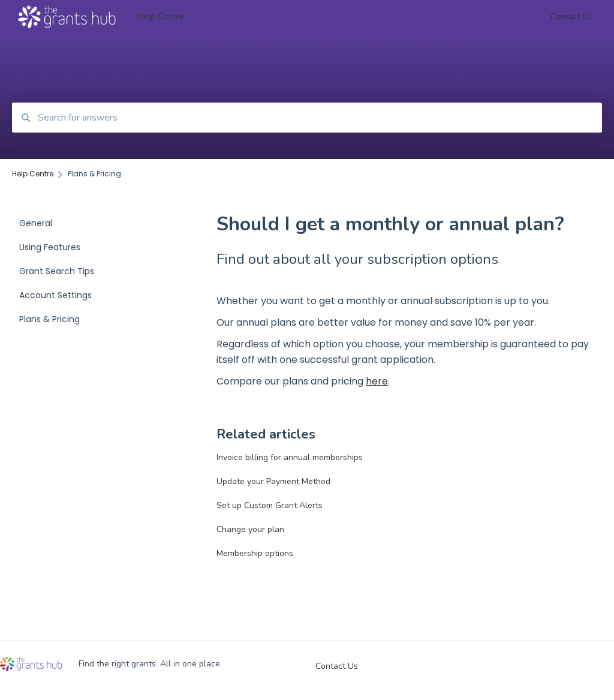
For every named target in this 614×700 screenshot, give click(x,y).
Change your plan (250, 529)
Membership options (255, 553)
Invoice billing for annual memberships (290, 457)
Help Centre (160, 16)
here (377, 381)
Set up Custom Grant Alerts (270, 505)
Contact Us (337, 666)
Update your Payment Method (273, 481)
